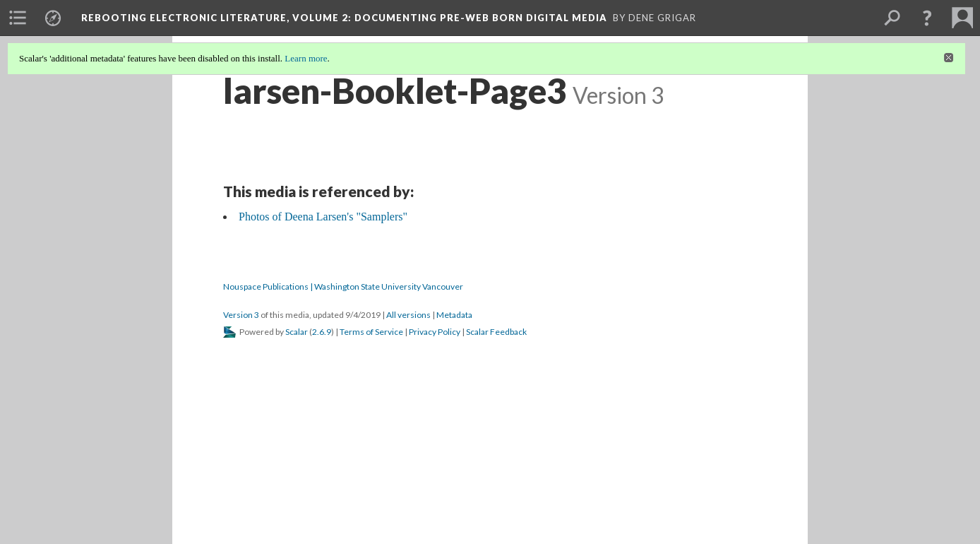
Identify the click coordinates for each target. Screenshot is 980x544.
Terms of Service (371, 332)
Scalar (297, 332)
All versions (408, 315)
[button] (927, 18)
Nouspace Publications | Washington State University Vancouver (343, 286)
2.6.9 (322, 332)
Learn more (306, 58)
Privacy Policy (435, 332)
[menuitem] (18, 18)
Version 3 (241, 315)
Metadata (454, 315)
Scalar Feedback (496, 332)
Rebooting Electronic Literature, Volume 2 (344, 18)
